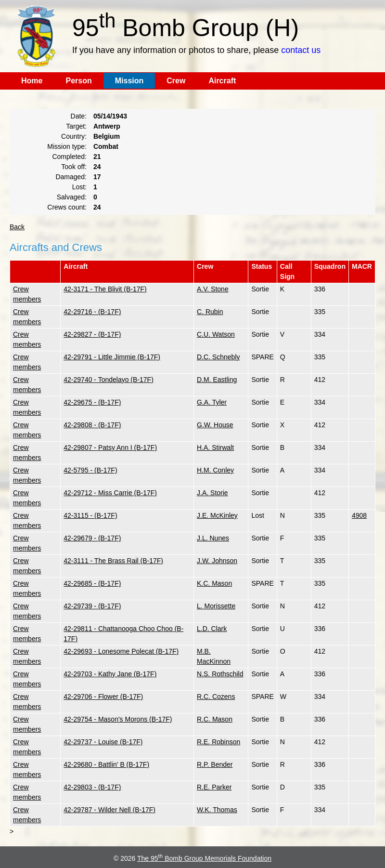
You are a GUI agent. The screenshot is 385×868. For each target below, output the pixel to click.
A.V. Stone (213, 289)
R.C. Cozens (216, 697)
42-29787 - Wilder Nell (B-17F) (109, 810)
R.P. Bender (215, 764)
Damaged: (71, 177)
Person (78, 81)
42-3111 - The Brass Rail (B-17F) (113, 561)
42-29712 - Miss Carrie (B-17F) (110, 493)
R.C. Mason (215, 719)
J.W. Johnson (217, 561)
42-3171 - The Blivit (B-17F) (105, 289)
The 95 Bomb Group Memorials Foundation (204, 858)
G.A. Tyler (212, 402)
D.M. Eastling (217, 380)
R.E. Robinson (218, 742)
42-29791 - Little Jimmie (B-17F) (112, 357)
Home (32, 81)
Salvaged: (72, 197)
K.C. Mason (214, 583)
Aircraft (222, 81)
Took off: (74, 167)
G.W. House (215, 425)
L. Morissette (216, 606)
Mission (129, 81)
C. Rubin (210, 312)
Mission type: (67, 146)
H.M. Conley (215, 470)
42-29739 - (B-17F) (92, 606)
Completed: (69, 157)
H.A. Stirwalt (215, 447)
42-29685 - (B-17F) (92, 583)
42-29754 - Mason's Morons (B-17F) (118, 719)
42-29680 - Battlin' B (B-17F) (106, 764)
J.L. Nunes (213, 538)
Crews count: (67, 207)
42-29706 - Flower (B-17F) (103, 697)
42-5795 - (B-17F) (90, 470)
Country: (74, 136)
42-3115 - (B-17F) (90, 515)
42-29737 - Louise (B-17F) (103, 742)
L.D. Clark (212, 629)
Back (17, 227)
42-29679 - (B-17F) (92, 538)
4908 (359, 515)
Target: (76, 126)
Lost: (79, 187)
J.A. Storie (212, 493)
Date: (79, 116)
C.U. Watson (216, 334)
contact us (301, 50)
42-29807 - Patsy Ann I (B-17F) (110, 447)
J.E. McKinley (217, 515)
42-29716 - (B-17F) (92, 312)
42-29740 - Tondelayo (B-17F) (109, 380)
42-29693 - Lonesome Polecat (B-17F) (121, 651)
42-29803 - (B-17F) (92, 787)
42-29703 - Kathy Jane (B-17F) (110, 674)
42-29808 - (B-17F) (92, 425)
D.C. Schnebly (218, 357)
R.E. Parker (214, 787)
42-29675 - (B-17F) (92, 402)
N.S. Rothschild (220, 674)
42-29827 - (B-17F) (92, 334)
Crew (176, 81)
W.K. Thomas (217, 810)
